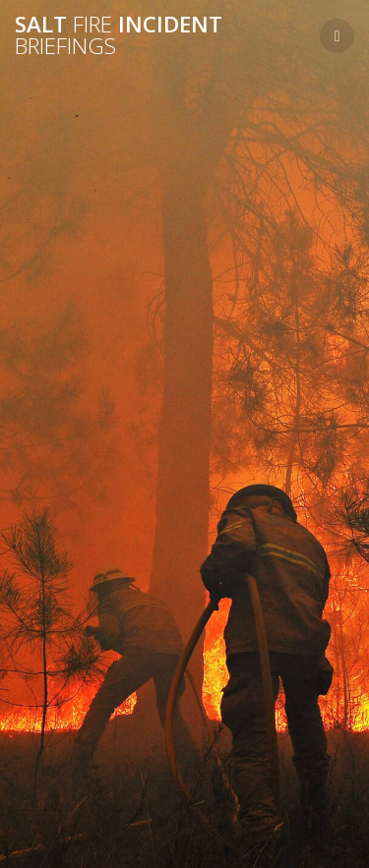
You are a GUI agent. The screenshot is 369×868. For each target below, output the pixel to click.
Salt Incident (119, 36)
